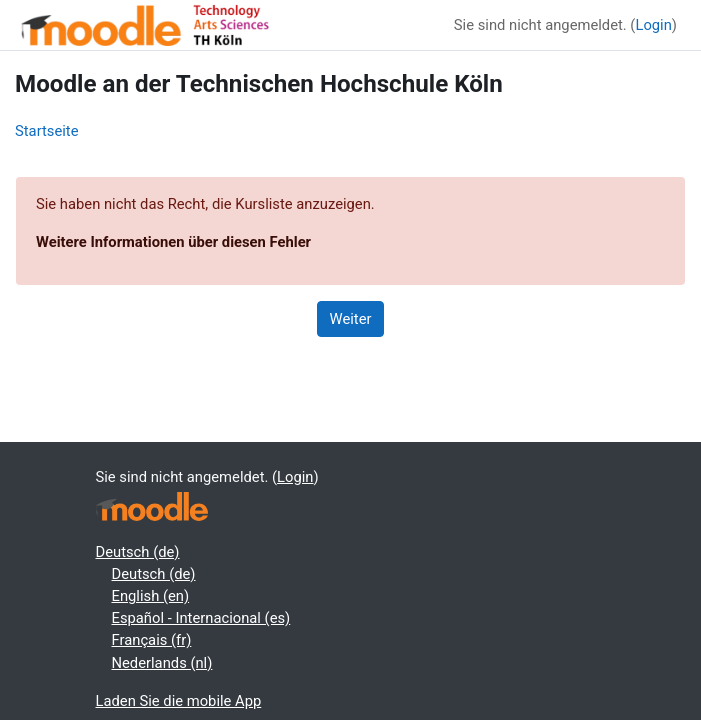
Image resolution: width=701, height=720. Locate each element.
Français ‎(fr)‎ (152, 640)
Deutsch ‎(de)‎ (138, 552)
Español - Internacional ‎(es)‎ (201, 618)
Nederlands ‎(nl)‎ (162, 663)
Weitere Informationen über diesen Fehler (173, 242)
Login (653, 25)
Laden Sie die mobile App (179, 701)
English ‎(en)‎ (151, 596)
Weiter (351, 319)
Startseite (47, 131)
